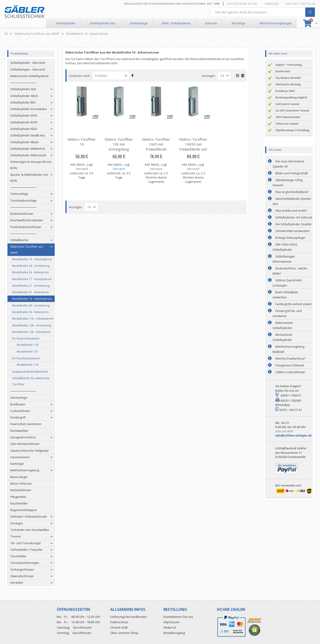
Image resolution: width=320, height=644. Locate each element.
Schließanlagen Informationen (284, 259)
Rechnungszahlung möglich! (292, 97)
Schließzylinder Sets (103, 23)
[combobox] (263, 12)
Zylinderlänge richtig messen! (288, 183)
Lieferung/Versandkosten (129, 617)
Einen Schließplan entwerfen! (285, 295)
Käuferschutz (283, 71)
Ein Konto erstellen (301, 4)
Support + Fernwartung (288, 65)
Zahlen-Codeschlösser (290, 372)
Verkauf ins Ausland (287, 124)
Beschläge (238, 23)
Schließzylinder (66, 23)
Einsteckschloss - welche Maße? (290, 271)
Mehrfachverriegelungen (276, 23)
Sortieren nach (83, 76)
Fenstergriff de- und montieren (287, 313)
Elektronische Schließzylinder (283, 325)
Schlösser (211, 23)
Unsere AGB (119, 627)
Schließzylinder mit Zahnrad (294, 217)
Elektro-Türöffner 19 (86, 142)
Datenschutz (119, 622)
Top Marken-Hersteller (288, 78)
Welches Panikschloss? (290, 359)
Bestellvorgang (174, 633)
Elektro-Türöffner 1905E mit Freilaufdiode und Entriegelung (197, 147)
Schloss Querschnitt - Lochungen (288, 283)
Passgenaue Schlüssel (290, 365)
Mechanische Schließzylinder (283, 337)
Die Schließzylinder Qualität (293, 224)
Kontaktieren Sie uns (242, 4)
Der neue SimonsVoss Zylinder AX (288, 164)
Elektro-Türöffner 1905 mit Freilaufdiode (160, 144)
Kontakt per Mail (285, 91)
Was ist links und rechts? (291, 211)
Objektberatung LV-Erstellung (292, 130)
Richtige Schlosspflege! (290, 238)
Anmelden (272, 4)
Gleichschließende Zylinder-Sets (292, 201)
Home (6, 33)
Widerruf (170, 627)
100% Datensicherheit (288, 117)
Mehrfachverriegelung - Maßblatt (289, 349)
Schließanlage (139, 23)
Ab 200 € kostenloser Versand (292, 111)
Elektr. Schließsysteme (176, 23)
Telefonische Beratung (288, 84)
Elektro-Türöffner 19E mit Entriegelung (123, 144)
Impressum (171, 622)
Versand (86, 169)
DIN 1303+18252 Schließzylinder (285, 247)
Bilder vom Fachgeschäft (292, 173)
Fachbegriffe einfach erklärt (293, 304)
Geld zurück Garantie (287, 104)
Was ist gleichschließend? (292, 192)
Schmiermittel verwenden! (292, 231)
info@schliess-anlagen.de (293, 435)
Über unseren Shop (124, 633)
